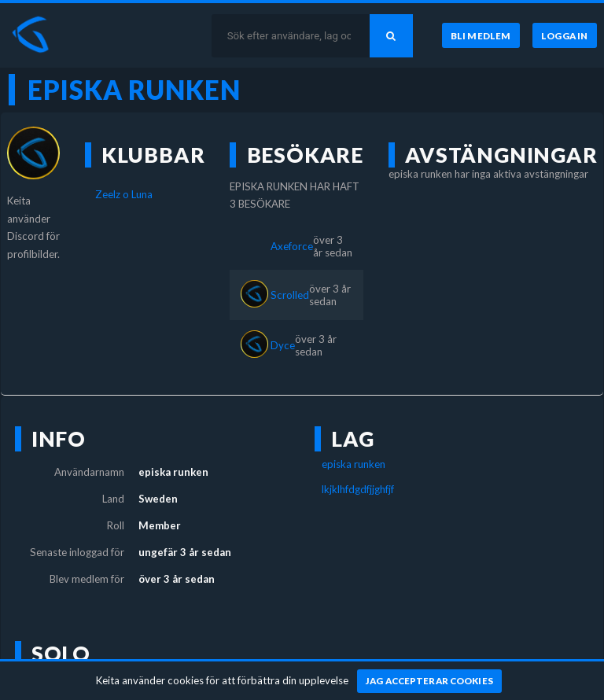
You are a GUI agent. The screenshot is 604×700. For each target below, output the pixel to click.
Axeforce (292, 246)
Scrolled (290, 295)
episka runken (354, 464)
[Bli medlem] (481, 35)
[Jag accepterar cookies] (430, 681)
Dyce (283, 345)
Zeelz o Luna (124, 194)
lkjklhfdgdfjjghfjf (358, 489)
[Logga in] (565, 35)
